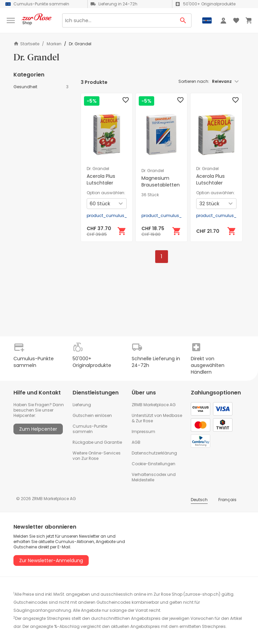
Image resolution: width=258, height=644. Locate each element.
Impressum (143, 432)
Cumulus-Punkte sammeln (90, 429)
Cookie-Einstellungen (154, 464)
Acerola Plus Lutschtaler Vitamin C (101, 183)
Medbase (173, 415)
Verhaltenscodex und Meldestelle (154, 477)
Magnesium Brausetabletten (161, 181)
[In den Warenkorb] (122, 231)
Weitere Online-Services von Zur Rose (97, 456)
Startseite (26, 44)
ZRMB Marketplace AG (154, 405)
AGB (136, 442)
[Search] (119, 20)
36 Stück (150, 195)
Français (227, 500)
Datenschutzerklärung (154, 453)
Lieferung (82, 405)
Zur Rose (144, 421)
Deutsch (199, 500)
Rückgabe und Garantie (97, 442)
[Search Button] (183, 20)
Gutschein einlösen (92, 415)
